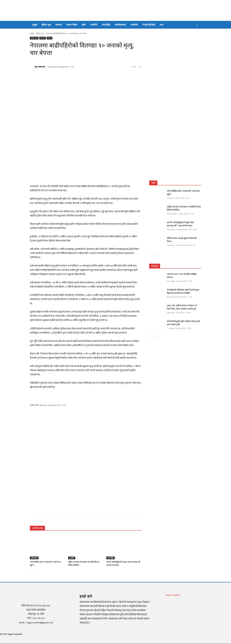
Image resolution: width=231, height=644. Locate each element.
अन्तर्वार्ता (134, 25)
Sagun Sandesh (173, 595)
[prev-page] (32, 572)
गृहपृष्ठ (35, 25)
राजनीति (94, 25)
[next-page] (37, 572)
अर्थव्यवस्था (34, 558)
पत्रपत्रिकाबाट (120, 25)
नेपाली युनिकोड (149, 25)
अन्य (161, 25)
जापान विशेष (72, 25)
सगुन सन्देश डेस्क (40, 67)
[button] (197, 25)
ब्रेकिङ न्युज (46, 25)
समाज (49, 38)
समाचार (59, 25)
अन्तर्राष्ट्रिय (106, 25)
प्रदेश (84, 25)
